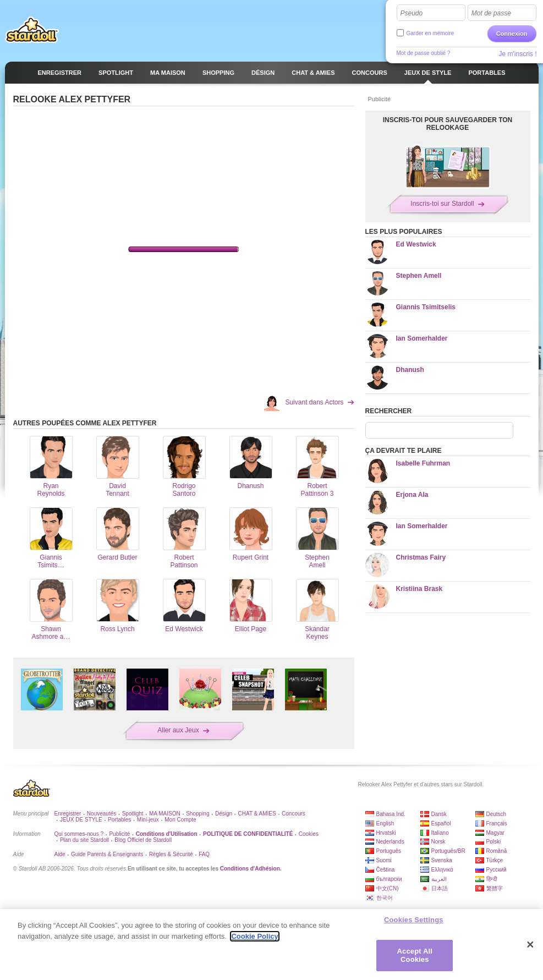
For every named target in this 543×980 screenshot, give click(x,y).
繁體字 (495, 888)
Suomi (384, 860)
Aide (60, 854)
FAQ (204, 854)
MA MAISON (165, 814)
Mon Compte (180, 820)
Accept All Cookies (415, 956)
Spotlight (133, 814)
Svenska (442, 860)
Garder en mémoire (430, 33)
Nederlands (390, 842)
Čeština (386, 870)
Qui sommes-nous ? (79, 834)
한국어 (385, 898)
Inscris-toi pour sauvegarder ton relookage (448, 124)
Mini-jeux (148, 820)
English (385, 823)
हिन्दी (492, 879)
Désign (224, 814)
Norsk (438, 842)
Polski (494, 842)
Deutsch (497, 814)
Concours (294, 814)
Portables (119, 820)
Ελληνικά (442, 870)
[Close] (530, 945)
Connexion (512, 34)
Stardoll (32, 30)
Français (497, 823)
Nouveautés (102, 814)
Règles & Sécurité (171, 854)
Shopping (198, 814)
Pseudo (412, 13)
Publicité (119, 834)
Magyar (495, 833)
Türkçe (495, 860)
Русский (497, 870)
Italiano (440, 833)
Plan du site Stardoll (84, 840)
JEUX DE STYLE (81, 820)
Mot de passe (491, 13)
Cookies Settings (414, 920)
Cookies (309, 834)
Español (441, 823)
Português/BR (448, 851)
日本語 (440, 888)
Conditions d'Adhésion (250, 869)
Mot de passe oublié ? (424, 53)
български (389, 879)
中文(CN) (388, 888)
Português (389, 851)
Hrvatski (386, 833)
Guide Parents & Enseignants (107, 854)
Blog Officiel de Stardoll (143, 840)
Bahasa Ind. (391, 814)
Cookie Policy (254, 936)
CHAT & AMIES (257, 814)
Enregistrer (68, 814)
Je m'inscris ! (518, 54)
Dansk (439, 814)
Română (497, 851)
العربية (439, 879)
